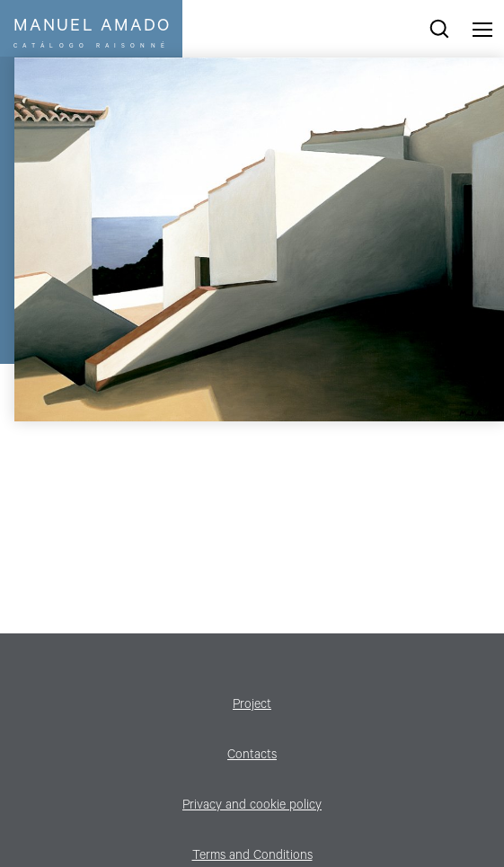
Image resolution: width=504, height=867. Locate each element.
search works (439, 29)
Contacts (252, 756)
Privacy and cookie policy (252, 807)
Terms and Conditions (252, 857)
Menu (482, 29)
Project (252, 706)
